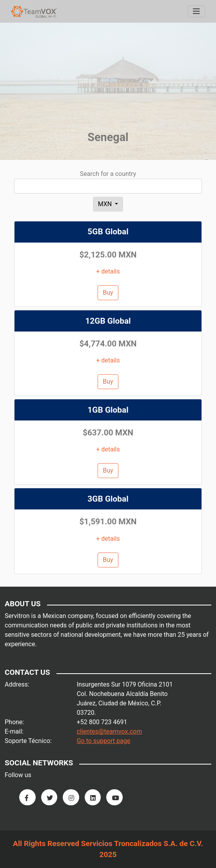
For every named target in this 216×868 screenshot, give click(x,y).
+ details (108, 271)
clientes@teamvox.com (110, 731)
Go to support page (104, 741)
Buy (108, 293)
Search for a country (108, 174)
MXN (106, 204)
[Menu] (196, 11)
